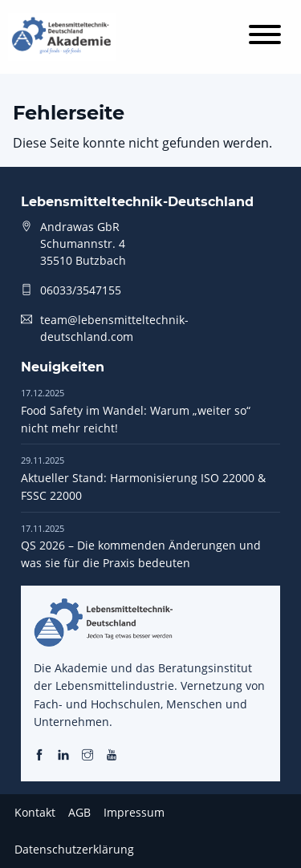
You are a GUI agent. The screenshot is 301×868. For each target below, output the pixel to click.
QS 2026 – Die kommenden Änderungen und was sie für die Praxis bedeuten (141, 546)
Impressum (134, 812)
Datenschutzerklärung (74, 849)
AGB (79, 812)
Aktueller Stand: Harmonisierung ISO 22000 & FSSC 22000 (143, 478)
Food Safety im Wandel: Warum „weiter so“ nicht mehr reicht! (136, 411)
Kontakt (35, 812)
